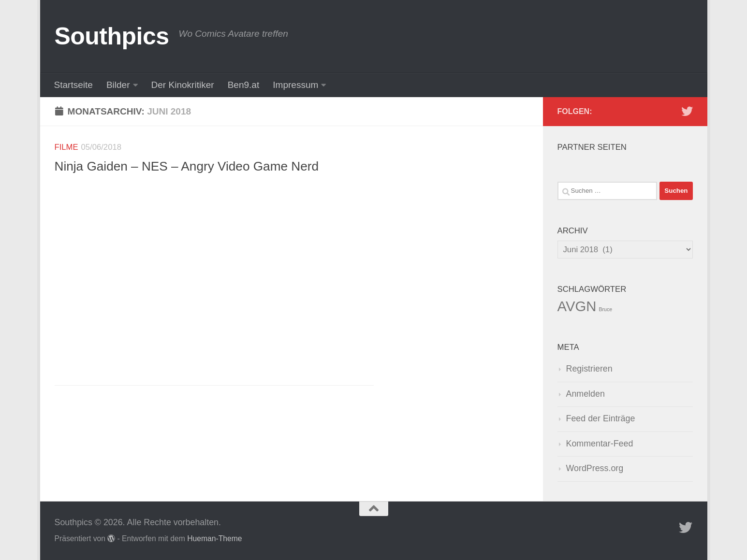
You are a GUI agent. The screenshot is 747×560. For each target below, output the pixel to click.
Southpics (112, 36)
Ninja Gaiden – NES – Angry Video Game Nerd (187, 166)
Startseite (73, 85)
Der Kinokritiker (183, 85)
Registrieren (589, 369)
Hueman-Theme (214, 538)
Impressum (295, 85)
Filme (66, 147)
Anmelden (586, 394)
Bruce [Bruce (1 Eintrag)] (605, 309)
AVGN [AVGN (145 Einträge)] (577, 306)
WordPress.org (595, 468)
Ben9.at (244, 85)
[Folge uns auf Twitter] (687, 111)
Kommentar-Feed (600, 444)
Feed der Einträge (601, 418)
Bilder (118, 85)
